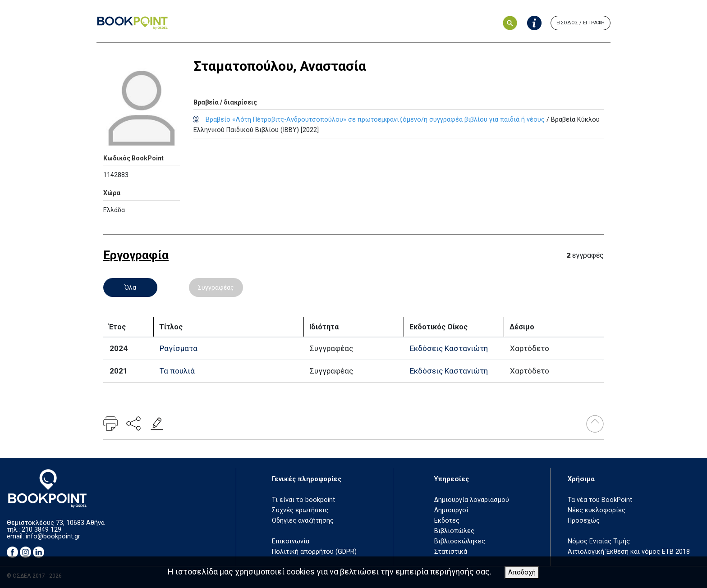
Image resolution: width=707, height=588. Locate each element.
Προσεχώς (584, 521)
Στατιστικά (451, 552)
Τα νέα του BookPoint (600, 500)
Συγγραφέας (216, 287)
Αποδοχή (522, 572)
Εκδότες (447, 521)
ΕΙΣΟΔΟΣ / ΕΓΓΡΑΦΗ (581, 23)
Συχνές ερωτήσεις (300, 510)
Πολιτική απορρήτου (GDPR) (314, 552)
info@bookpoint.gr (53, 536)
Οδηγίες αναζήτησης (303, 521)
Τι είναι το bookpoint (303, 500)
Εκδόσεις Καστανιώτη (449, 348)
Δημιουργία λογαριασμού (472, 500)
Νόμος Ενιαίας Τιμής (599, 541)
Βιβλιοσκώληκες (460, 541)
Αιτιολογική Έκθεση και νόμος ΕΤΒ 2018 (629, 552)
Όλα (130, 287)
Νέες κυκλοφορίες (597, 510)
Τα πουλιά (177, 371)
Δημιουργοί (451, 510)
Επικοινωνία (291, 541)
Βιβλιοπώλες (454, 531)
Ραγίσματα (179, 348)
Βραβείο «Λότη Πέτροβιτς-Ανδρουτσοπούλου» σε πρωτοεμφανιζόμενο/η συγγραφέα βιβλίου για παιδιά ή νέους (375, 120)
